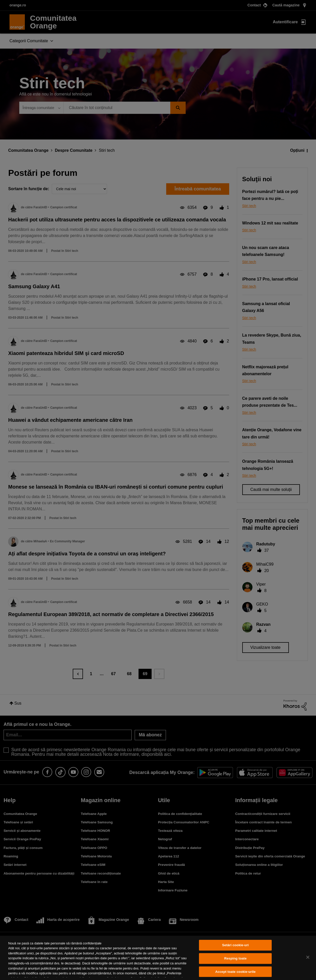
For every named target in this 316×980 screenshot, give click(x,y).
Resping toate (235, 958)
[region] (158, 958)
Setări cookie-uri (235, 945)
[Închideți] (308, 957)
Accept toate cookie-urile (235, 972)
